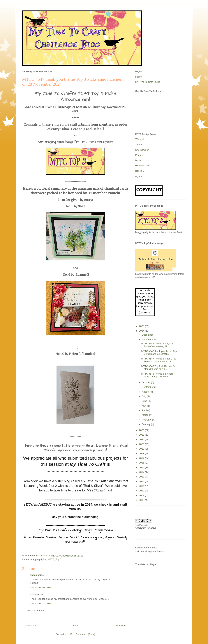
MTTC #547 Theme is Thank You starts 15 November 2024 (159, 360)
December (148, 335)
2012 (142, 481)
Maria (138, 160)
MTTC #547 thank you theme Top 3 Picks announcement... (159, 353)
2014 (142, 472)
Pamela (139, 155)
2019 (142, 449)
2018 (142, 454)
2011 (142, 486)
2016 (142, 463)
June (145, 401)
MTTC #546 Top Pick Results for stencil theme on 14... (158, 368)
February (147, 420)
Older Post (120, 626)
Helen (34, 575)
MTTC (51, 559)
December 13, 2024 (41, 603)
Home (76, 626)
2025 (142, 326)
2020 (142, 444)
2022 (142, 435)
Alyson (139, 176)
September (148, 387)
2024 (142, 331)
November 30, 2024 (41, 587)
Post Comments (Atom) (83, 634)
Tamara (139, 145)
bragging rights (38, 559)
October (147, 382)
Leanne (35, 594)
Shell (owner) (142, 150)
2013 (142, 477)
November (148, 340)
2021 (142, 440)
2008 (142, 500)
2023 (142, 430)
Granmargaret (143, 166)
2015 (142, 467)
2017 (142, 458)
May (144, 406)
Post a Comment (36, 610)
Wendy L (140, 139)
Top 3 (59, 559)
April (145, 410)
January (147, 424)
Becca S (140, 171)
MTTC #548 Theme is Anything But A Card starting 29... (158, 345)
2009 (142, 495)
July (144, 396)
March (146, 415)
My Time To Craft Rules (148, 82)
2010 (142, 491)
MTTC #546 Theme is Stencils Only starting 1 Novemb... (157, 375)
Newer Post (31, 626)
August (146, 392)
